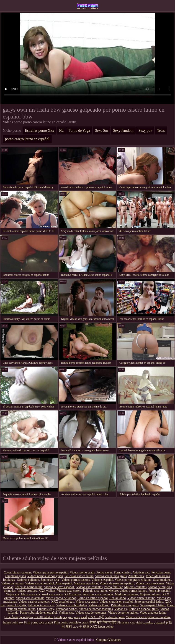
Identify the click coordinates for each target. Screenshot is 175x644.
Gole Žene (11, 617)
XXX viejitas (47, 591)
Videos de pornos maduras (96, 609)
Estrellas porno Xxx (39, 130)
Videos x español (102, 580)
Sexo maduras (162, 580)
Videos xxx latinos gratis (111, 576)
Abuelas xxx (136, 576)
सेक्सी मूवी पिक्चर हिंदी (103, 622)
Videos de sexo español (59, 587)
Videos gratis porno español (51, 572)
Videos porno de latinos (61, 598)
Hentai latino (118, 598)
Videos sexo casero (69, 591)
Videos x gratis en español (116, 602)
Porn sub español (160, 591)
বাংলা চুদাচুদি (96, 617)
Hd (61, 130)
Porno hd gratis (16, 605)
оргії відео (26, 617)
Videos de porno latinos (123, 613)
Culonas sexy (46, 609)
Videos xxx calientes (89, 587)
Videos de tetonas (12, 583)
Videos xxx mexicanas (150, 583)
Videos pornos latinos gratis (45, 576)
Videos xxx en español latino (87, 6)
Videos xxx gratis (87, 602)
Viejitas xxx (66, 613)
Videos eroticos (27, 591)
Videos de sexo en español (117, 583)
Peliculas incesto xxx (41, 605)
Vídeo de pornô (115, 617)
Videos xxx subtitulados (71, 605)
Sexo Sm (102, 130)
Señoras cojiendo (28, 580)
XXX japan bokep (102, 627)
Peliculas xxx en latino (79, 576)
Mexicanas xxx (31, 594)
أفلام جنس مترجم (75, 617)
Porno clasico (123, 572)
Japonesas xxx (50, 580)
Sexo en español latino (149, 602)
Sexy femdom (123, 130)
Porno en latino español (93, 598)
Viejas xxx (13, 594)
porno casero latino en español (27, 139)
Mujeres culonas (150, 594)
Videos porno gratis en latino (133, 580)
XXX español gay (63, 602)
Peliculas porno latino (28, 587)
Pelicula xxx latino (95, 591)
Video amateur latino (153, 613)
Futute (58, 617)
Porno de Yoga (79, 130)
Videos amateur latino (141, 598)
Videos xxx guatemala (30, 598)
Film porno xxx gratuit (39, 622)
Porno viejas (104, 572)
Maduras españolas (86, 583)
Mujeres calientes (135, 587)
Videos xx (121, 609)
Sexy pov (145, 130)
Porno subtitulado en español (39, 613)
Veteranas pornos (67, 609)
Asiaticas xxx (141, 572)
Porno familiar (113, 587)
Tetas (161, 130)
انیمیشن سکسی (154, 622)
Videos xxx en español (40, 583)
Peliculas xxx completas (98, 594)
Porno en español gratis (144, 609)
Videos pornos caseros (76, 580)
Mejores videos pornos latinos (128, 591)
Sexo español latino (153, 605)
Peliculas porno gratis (125, 605)
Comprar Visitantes (109, 640)
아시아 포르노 (44, 617)
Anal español (64, 583)
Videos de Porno (99, 605)
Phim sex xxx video (130, 622)
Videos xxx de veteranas (91, 613)
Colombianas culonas (18, 572)
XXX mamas (73, 594)
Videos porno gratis (82, 572)
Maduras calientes (126, 594)
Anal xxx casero (52, 594)
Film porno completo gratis (71, 622)
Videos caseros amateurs (34, 602)
